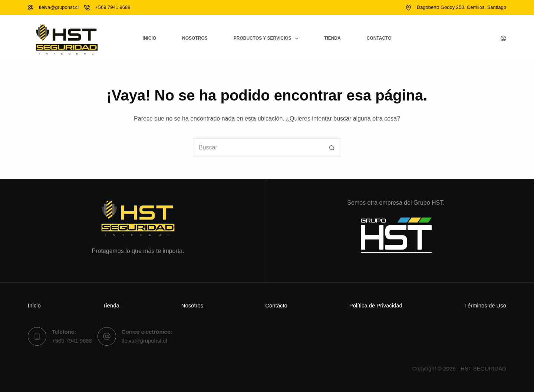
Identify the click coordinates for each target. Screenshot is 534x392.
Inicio (149, 38)
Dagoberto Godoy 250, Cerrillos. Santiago (462, 7)
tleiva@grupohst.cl (59, 7)
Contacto (379, 38)
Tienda (332, 38)
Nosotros (195, 38)
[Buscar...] (258, 148)
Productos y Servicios (267, 39)
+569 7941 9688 (113, 7)
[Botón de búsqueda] (332, 148)
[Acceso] (503, 38)
